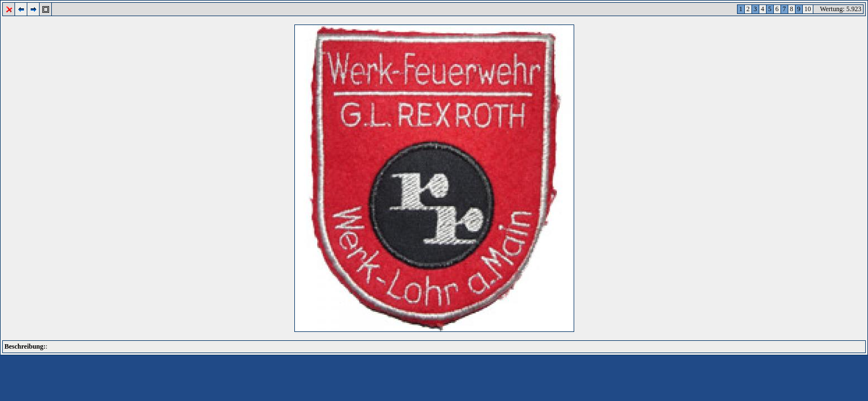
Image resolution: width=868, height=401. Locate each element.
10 (808, 9)
